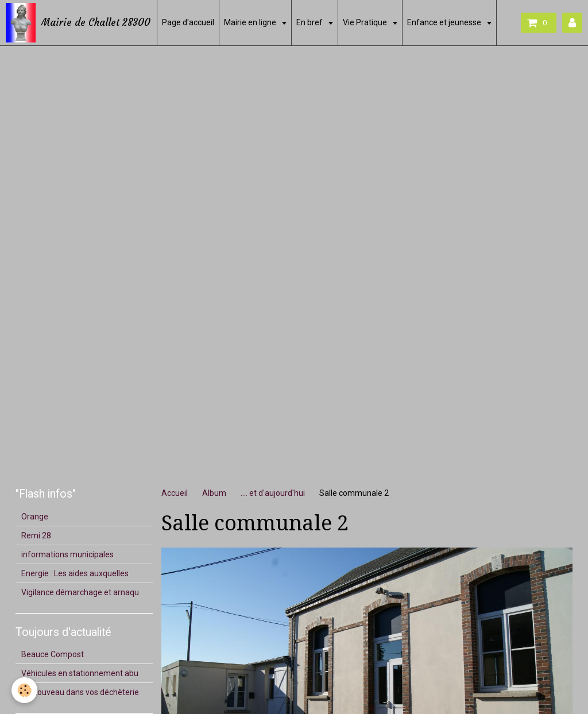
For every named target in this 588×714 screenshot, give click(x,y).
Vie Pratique (366, 22)
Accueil (175, 493)
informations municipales (67, 554)
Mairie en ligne (251, 22)
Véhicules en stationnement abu (80, 673)
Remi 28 (36, 535)
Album (214, 493)
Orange (35, 517)
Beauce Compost (53, 654)
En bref (310, 22)
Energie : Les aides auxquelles (75, 573)
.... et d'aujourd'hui (273, 493)
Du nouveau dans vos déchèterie (80, 692)
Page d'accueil (188, 22)
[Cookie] (24, 690)
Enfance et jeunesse (445, 22)
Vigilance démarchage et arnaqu (80, 592)
